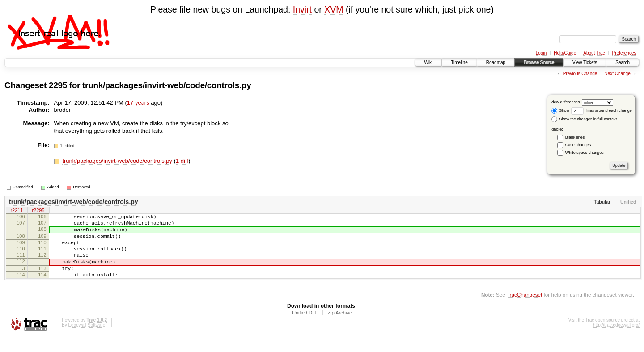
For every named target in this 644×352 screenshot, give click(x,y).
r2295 (38, 211)
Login (541, 53)
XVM (334, 9)
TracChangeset (524, 309)
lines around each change (602, 110)
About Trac (594, 53)
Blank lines (575, 137)
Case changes (578, 145)
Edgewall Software (87, 340)
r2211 (17, 211)
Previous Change (580, 74)
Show (560, 110)
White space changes (585, 153)
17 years (138, 103)
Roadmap (496, 62)
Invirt (302, 9)
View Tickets (585, 62)
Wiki (428, 62)
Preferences (624, 53)
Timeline (459, 62)
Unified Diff (304, 327)
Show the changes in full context (584, 119)
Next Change (617, 74)
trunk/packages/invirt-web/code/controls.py (167, 85)
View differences (565, 102)
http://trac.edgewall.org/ (616, 340)
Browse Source (539, 62)
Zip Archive (340, 327)
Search (623, 62)
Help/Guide (565, 53)
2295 (58, 85)
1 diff (182, 161)
